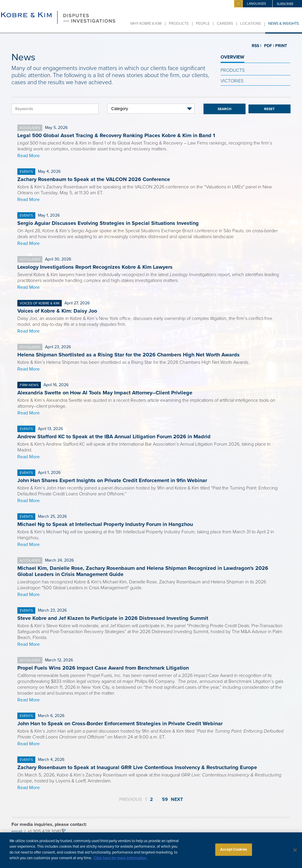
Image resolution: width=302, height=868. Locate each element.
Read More (29, 156)
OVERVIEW (232, 57)
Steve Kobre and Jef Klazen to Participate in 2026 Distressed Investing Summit (113, 618)
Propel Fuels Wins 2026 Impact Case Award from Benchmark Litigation (103, 668)
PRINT (279, 46)
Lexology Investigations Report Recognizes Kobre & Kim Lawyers (95, 267)
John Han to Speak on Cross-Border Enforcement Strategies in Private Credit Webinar (120, 723)
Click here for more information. (120, 862)
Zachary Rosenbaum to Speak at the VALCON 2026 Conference (94, 179)
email (17, 832)
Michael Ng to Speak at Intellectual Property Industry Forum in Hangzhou (105, 524)
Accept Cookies (234, 853)
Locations (251, 24)
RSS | (256, 46)
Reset (269, 109)
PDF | (267, 46)
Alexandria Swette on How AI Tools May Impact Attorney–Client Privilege (105, 393)
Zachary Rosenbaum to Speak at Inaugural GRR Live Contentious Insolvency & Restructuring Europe (137, 767)
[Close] (295, 854)
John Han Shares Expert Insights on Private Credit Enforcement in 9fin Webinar (112, 480)
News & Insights (284, 24)
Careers (225, 24)
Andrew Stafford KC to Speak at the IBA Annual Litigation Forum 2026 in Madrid (114, 437)
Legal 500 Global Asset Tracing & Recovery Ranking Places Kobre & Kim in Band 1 (116, 135)
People (203, 24)
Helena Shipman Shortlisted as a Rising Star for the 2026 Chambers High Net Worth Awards (129, 355)
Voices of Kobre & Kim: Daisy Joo (57, 311)
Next (177, 799)
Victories (232, 81)
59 (165, 799)
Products (179, 24)
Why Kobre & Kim (146, 24)
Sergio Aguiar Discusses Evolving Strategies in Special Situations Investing (108, 223)
